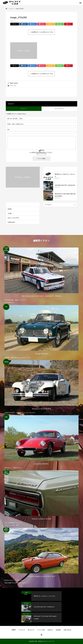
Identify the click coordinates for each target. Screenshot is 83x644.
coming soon (11, 222)
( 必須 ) (15, 119)
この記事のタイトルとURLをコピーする (41, 32)
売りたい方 (31, 630)
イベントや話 (41, 630)
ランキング (22, 630)
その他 (10, 213)
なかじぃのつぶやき (13, 218)
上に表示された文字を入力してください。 (41, 152)
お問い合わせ (67, 630)
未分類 (10, 209)
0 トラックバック (59, 109)
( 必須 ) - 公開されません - (16, 124)
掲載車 (14, 630)
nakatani (16, 83)
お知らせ (50, 630)
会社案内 (58, 630)
